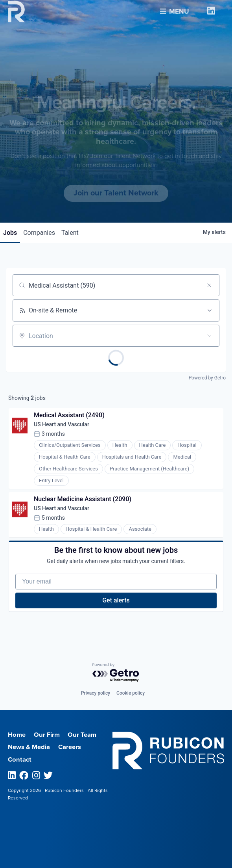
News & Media (29, 747)
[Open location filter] (209, 336)
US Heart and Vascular (62, 424)
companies (39, 233)
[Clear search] (209, 285)
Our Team (82, 735)
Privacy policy (96, 693)
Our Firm (47, 735)
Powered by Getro (207, 378)
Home (17, 735)
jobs (10, 233)
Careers (70, 747)
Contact (20, 760)
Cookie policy (131, 693)
